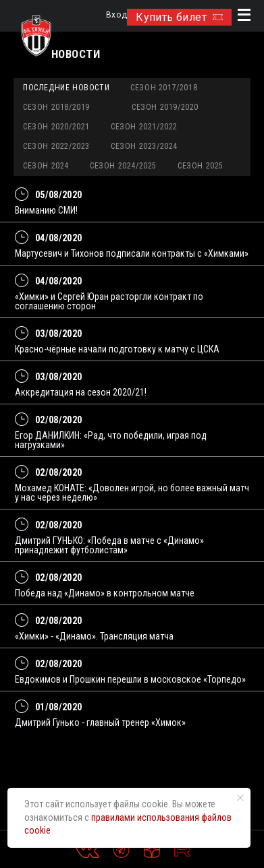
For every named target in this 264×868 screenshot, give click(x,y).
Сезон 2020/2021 (56, 127)
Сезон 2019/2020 (165, 107)
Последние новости (66, 88)
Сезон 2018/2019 (56, 107)
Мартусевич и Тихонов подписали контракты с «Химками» (132, 253)
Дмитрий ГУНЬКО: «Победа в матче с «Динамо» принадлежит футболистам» (109, 545)
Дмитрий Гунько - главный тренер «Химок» (100, 722)
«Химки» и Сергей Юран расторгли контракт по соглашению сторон (109, 301)
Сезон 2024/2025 (123, 166)
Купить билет (179, 17)
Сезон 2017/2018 (164, 88)
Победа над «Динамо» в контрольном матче (105, 593)
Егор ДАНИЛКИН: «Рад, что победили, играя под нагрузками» (111, 440)
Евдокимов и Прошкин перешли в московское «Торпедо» (130, 679)
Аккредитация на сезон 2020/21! (81, 392)
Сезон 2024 (46, 166)
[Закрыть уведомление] (240, 798)
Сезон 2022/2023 (56, 146)
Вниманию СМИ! (46, 210)
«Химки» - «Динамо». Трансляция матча (94, 636)
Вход (116, 15)
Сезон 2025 (201, 166)
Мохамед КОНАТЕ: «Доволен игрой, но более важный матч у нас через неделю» (132, 493)
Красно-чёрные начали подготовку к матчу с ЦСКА (117, 349)
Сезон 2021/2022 (144, 127)
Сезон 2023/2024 (144, 146)
